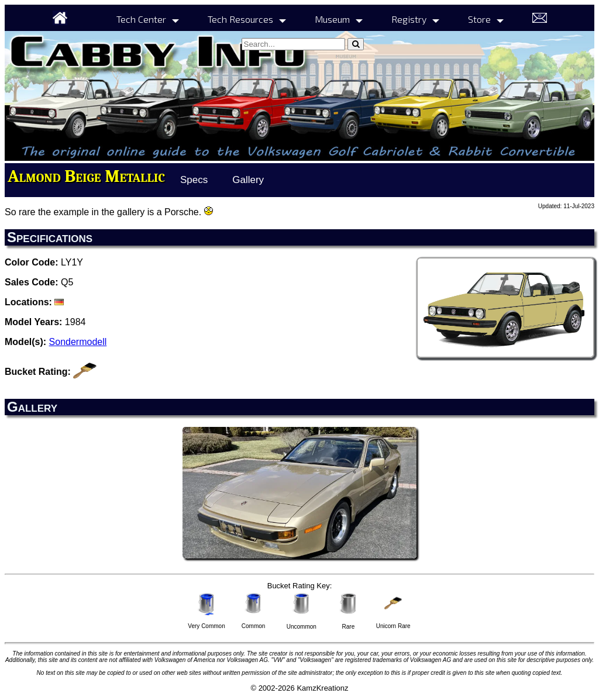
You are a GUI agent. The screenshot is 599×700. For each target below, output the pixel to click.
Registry (409, 19)
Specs (194, 180)
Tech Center (141, 19)
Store (479, 19)
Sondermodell (78, 342)
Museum (332, 19)
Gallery (248, 180)
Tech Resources (240, 19)
